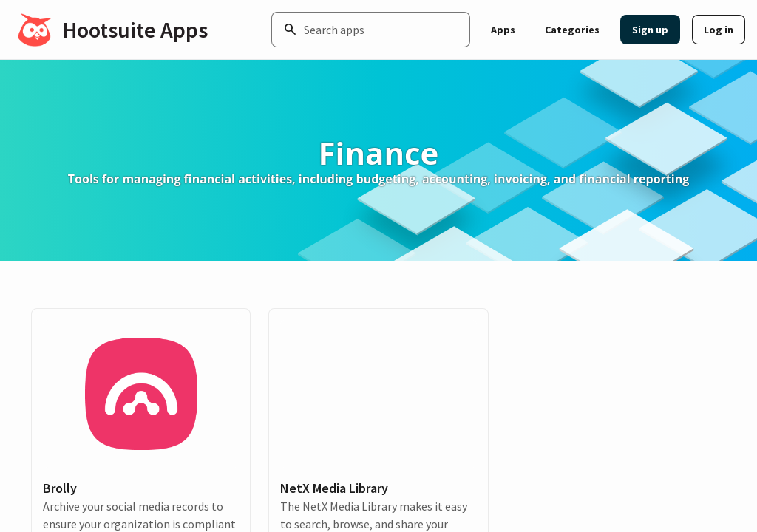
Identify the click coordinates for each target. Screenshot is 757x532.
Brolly (60, 488)
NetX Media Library (334, 488)
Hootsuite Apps (135, 30)
